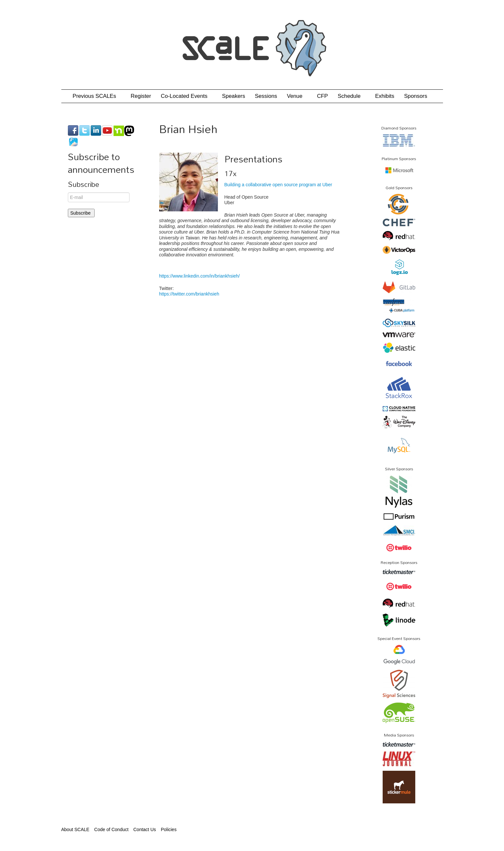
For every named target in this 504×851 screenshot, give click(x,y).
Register (141, 96)
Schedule (351, 96)
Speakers (233, 96)
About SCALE (75, 829)
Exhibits (385, 96)
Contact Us (145, 829)
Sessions (266, 96)
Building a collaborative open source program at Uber (278, 185)
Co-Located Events (186, 96)
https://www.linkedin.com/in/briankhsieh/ (199, 276)
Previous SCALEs (97, 96)
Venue (297, 96)
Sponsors (416, 96)
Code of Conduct (111, 829)
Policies (169, 829)
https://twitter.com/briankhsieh (189, 294)
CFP (323, 96)
